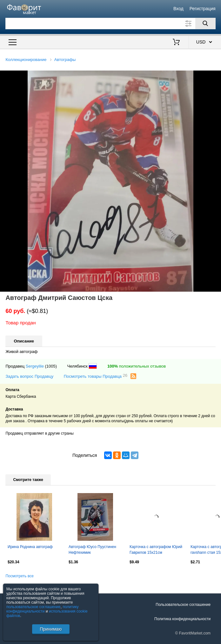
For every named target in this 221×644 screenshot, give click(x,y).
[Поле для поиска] (110, 24)
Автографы (65, 60)
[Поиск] (205, 24)
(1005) (51, 366)
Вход (178, 9)
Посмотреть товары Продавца (96, 376)
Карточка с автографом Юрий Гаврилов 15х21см (156, 550)
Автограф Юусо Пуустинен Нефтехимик (92, 550)
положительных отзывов (137, 366)
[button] (215, 76)
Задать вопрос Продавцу (29, 376)
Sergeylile (35, 366)
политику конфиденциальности (43, 609)
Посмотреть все (19, 576)
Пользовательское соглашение (183, 605)
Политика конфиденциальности (182, 619)
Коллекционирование (26, 60)
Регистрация (203, 9)
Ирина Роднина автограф (30, 547)
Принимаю (51, 629)
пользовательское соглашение (33, 607)
